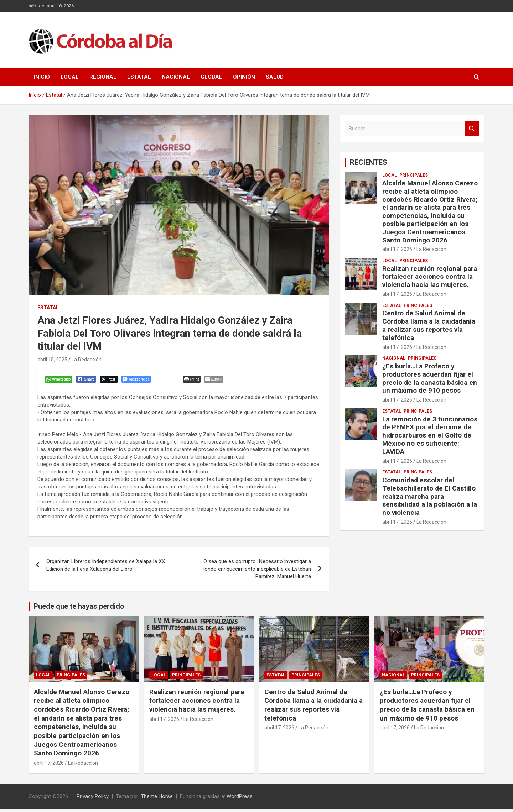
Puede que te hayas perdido (79, 609)
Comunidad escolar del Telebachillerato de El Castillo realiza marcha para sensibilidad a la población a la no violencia (430, 496)
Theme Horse (157, 799)
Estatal (139, 77)
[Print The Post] (193, 381)
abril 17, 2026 (397, 249)
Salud (275, 77)
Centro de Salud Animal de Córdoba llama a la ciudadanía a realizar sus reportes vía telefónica (429, 325)
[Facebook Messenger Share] (137, 381)
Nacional (176, 77)
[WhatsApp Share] (60, 381)
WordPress (240, 799)
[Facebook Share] (88, 381)
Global (211, 77)
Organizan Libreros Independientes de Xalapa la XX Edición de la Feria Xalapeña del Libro (106, 568)
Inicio (42, 77)
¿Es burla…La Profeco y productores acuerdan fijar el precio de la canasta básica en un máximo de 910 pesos (430, 378)
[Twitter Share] (110, 381)
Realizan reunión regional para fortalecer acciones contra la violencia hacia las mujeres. (430, 277)
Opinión (244, 77)
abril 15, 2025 (52, 360)
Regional (103, 77)
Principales (414, 175)
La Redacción (87, 360)
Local (70, 77)
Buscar (472, 129)
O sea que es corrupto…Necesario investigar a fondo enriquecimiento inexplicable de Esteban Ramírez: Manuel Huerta (257, 572)
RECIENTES (369, 162)
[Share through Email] (215, 381)
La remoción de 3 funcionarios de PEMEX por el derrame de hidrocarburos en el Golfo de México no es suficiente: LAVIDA (430, 435)
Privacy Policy (93, 799)
